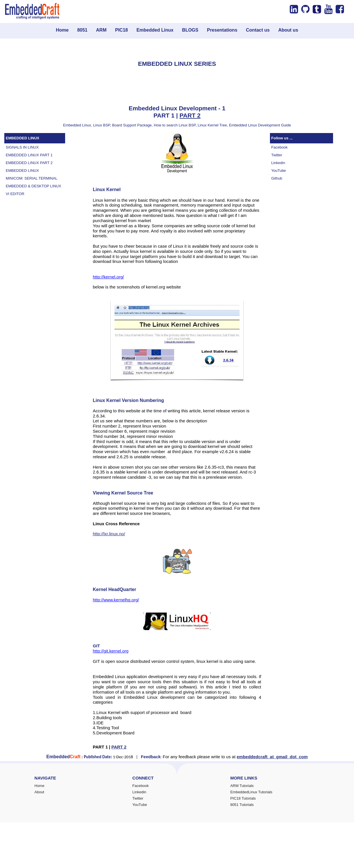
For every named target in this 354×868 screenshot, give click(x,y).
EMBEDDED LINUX (23, 138)
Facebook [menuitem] (280, 147)
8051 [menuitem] (82, 30)
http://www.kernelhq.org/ (116, 600)
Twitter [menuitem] (277, 155)
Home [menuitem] (62, 30)
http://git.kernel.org (111, 651)
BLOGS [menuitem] (190, 30)
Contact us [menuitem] (258, 30)
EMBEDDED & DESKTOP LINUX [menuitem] (33, 186)
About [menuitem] (39, 792)
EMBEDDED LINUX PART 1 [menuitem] (29, 155)
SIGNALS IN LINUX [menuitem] (22, 147)
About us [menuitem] (288, 30)
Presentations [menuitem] (222, 30)
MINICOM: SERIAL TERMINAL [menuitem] (32, 178)
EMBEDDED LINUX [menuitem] (22, 171)
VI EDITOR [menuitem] (15, 194)
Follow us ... (282, 138)
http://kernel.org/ (108, 277)
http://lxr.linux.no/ (109, 534)
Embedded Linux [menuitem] (155, 30)
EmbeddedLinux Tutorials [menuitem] (251, 792)
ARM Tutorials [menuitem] (242, 786)
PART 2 (190, 115)
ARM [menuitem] (101, 30)
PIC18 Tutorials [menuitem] (243, 798)
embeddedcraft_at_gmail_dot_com (272, 757)
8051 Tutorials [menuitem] (242, 805)
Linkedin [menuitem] (278, 163)
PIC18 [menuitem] (121, 30)
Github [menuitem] (277, 178)
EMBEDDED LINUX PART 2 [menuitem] (29, 163)
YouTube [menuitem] (279, 171)
